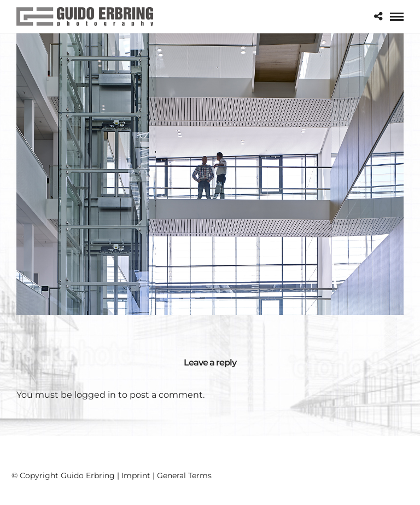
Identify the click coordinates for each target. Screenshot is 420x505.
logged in (95, 395)
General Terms (184, 475)
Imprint (136, 475)
